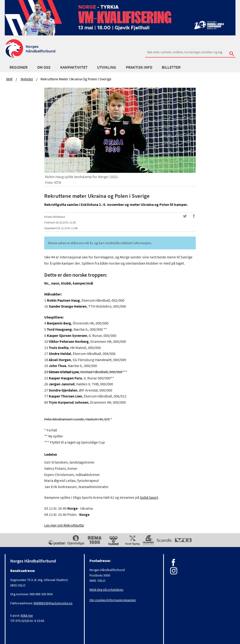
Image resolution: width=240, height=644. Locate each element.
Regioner (19, 67)
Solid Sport (149, 497)
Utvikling (107, 67)
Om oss (44, 67)
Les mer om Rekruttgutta (64, 525)
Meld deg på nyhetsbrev (106, 590)
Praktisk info (139, 67)
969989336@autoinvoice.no (53, 603)
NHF (10, 79)
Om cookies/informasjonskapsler (113, 600)
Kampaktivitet (74, 67)
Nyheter (27, 79)
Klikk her (27, 615)
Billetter (171, 67)
